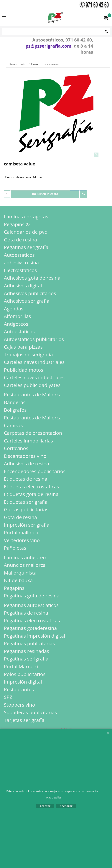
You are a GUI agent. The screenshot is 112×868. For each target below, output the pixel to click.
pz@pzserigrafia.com (48, 46)
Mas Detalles (54, 797)
